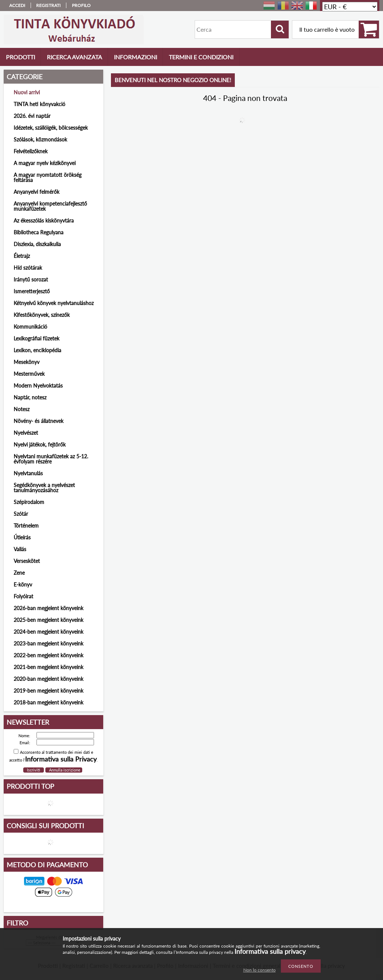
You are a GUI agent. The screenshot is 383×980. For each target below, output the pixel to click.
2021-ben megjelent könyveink (48, 667)
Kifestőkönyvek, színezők (42, 315)
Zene (19, 573)
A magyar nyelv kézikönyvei (45, 163)
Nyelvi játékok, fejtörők (40, 444)
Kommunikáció (30, 327)
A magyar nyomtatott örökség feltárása (48, 177)
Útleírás (22, 537)
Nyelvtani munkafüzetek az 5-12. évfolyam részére (51, 459)
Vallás (20, 549)
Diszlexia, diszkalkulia (37, 244)
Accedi (17, 5)
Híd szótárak (28, 268)
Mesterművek (29, 374)
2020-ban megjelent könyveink (48, 679)
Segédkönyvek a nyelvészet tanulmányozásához (44, 488)
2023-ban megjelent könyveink (48, 643)
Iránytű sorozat (31, 279)
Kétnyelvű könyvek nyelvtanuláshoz (54, 303)
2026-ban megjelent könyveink (48, 608)
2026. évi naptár (32, 116)
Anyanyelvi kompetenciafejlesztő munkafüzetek (50, 206)
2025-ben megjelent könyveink (48, 620)
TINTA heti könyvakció (39, 104)
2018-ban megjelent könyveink (48, 702)
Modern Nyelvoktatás (38, 386)
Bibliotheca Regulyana (39, 232)
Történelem (26, 526)
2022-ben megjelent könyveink (48, 655)
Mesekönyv (27, 362)
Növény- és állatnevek (39, 421)
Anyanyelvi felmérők (36, 192)
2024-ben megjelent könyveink (48, 632)
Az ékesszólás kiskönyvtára (44, 220)
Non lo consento (260, 970)
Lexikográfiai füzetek (36, 338)
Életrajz (22, 256)
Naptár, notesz (30, 397)
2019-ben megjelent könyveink (48, 691)
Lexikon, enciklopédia (37, 350)
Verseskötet (27, 561)
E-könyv (23, 584)
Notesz (22, 409)
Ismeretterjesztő (32, 291)
